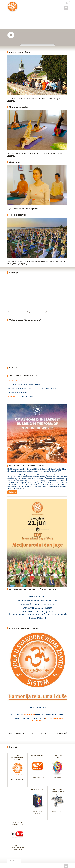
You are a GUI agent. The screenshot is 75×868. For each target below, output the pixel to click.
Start (10, 733)
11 (46, 733)
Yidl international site (17, 779)
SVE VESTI (61, 733)
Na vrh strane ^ (14, 861)
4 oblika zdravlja (18, 215)
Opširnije (12, 492)
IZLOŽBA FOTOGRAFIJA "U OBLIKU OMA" (27, 466)
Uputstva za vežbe (19, 107)
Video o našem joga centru (12, 35)
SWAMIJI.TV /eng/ (37, 756)
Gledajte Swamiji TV (37, 778)
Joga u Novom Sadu (20, 52)
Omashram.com (57, 811)
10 (42, 733)
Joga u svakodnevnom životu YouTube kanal (17, 847)
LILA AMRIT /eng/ (37, 789)
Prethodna (18, 733)
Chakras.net (57, 778)
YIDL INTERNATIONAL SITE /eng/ (18, 757)
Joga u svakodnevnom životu (13, 8)
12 (50, 733)
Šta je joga (15, 162)
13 (54, 733)
